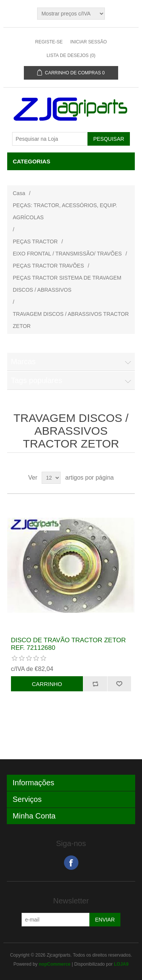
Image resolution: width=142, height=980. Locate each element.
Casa (19, 193)
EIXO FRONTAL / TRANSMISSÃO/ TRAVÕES (67, 254)
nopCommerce (55, 964)
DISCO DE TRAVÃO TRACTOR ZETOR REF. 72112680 (69, 644)
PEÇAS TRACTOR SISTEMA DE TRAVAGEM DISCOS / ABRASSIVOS (67, 284)
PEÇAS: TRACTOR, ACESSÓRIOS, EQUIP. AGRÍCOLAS (65, 211)
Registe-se (49, 42)
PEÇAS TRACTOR (35, 242)
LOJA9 (121, 964)
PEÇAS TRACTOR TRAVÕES (48, 266)
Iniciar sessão (88, 42)
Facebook (71, 863)
